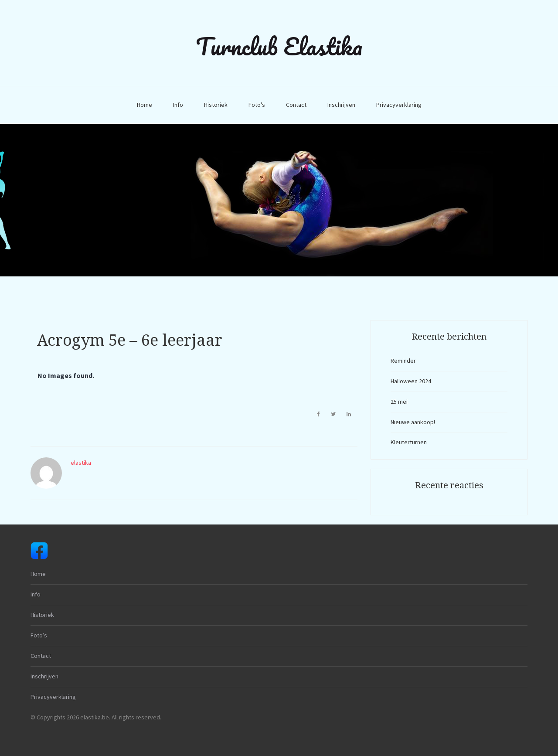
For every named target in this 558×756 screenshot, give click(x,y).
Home (145, 105)
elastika (81, 463)
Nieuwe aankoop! (413, 422)
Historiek (216, 105)
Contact (296, 105)
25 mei (399, 402)
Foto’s (257, 105)
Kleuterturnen (409, 442)
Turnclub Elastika (279, 46)
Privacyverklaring (399, 105)
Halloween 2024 (411, 381)
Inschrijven (341, 105)
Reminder (403, 361)
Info (178, 105)
